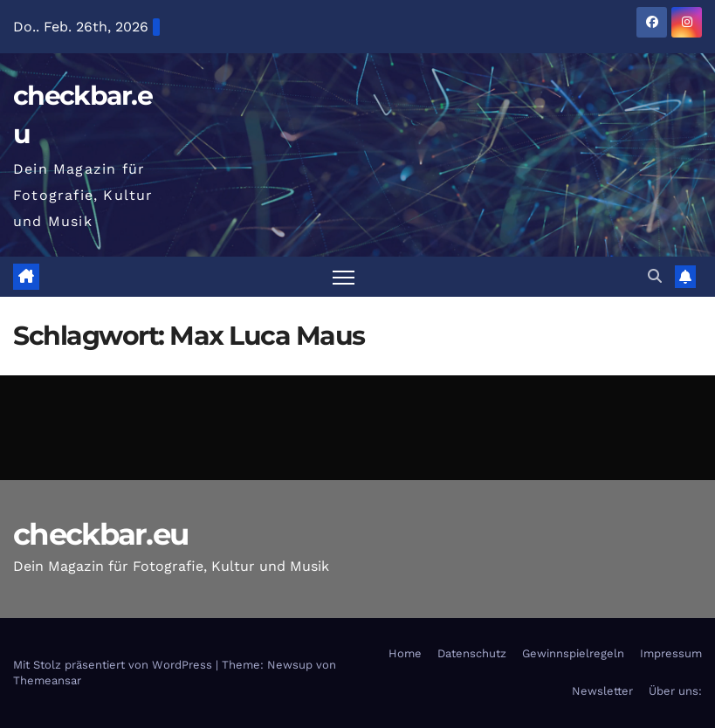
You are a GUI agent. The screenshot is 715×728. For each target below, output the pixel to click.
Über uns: (675, 691)
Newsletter (602, 691)
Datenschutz (472, 653)
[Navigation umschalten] (344, 277)
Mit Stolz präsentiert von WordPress (114, 665)
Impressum (671, 653)
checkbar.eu (100, 534)
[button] (655, 276)
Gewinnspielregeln (573, 653)
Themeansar (47, 680)
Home (405, 653)
